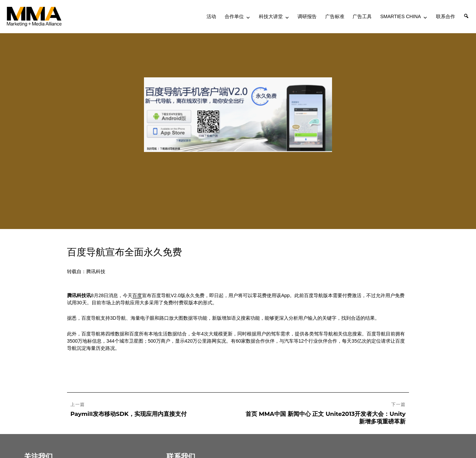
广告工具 (362, 16)
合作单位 (234, 16)
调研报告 (307, 16)
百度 (137, 295)
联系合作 (446, 16)
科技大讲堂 (271, 16)
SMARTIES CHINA (401, 16)
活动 (211, 16)
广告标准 (335, 16)
